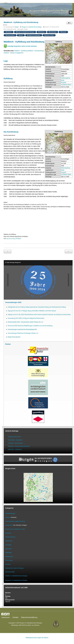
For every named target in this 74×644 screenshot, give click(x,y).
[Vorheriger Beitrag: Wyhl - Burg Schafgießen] (8, 251)
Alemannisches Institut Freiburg (15, 521)
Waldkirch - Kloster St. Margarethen (14, 53)
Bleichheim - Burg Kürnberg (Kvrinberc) (19, 446)
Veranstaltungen (10, 513)
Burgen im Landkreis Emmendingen (32, 27)
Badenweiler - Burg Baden (15, 440)
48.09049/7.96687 (66, 175)
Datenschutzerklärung (29, 617)
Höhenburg (9, 541)
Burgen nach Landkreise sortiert (15, 529)
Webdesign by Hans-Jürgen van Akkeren (37, 638)
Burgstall (63, 32)
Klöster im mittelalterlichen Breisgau (16, 576)
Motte (21, 35)
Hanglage (8, 545)
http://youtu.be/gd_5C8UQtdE (14, 239)
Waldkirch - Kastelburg (21, 51)
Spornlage (9, 549)
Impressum (6, 617)
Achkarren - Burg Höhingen (15, 443)
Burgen (17, 27)
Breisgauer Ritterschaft (14, 437)
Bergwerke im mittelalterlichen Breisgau (16, 580)
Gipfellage (8, 553)
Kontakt (15, 617)
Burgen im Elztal (49, 35)
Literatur (8, 517)
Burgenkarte (9, 525)
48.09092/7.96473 (66, 85)
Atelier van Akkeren (33, 625)
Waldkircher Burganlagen (34, 35)
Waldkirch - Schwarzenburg (35, 51)
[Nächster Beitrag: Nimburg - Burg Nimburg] (69, 251)
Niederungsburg (10, 35)
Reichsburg (9, 560)
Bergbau (8, 564)
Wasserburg (9, 556)
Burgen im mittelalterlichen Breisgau (25, 32)
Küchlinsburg (53, 32)
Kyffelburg (41, 32)
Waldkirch (9, 32)
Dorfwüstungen (10, 572)
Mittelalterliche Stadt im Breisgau (14, 568)
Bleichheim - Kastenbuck (15, 449)
